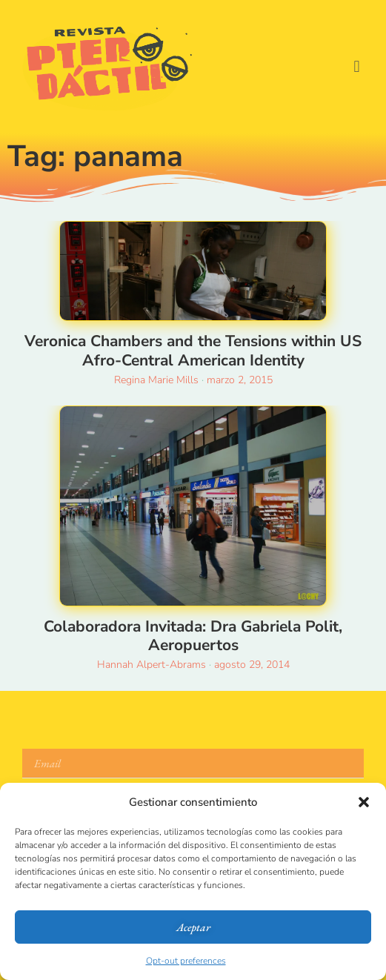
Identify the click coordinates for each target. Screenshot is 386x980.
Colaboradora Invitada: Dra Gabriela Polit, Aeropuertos (193, 636)
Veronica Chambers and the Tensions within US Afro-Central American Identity (193, 350)
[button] (364, 802)
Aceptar (193, 927)
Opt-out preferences (186, 961)
